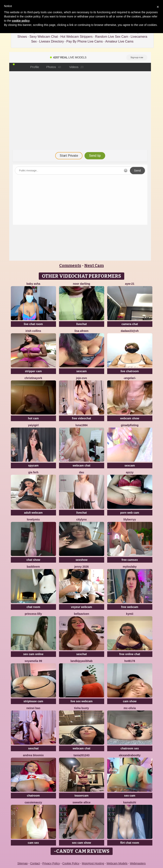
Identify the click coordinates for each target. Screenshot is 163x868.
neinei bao (33, 708)
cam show (130, 701)
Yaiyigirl (33, 425)
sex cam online (33, 654)
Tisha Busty (81, 708)
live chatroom (130, 371)
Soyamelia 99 (33, 661)
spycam (33, 466)
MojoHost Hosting (93, 863)
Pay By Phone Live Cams (84, 41)
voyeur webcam (81, 607)
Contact (35, 863)
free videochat (82, 418)
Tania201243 (81, 755)
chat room (33, 607)
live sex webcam (81, 701)
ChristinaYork (33, 378)
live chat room (33, 324)
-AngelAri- (130, 378)
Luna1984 (81, 425)
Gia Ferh (33, 472)
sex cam (130, 796)
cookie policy (21, 21)
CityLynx (81, 519)
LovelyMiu (33, 519)
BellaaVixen (81, 614)
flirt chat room (130, 843)
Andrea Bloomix (33, 755)
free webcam (130, 607)
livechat (81, 324)
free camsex (130, 560)
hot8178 (130, 661)
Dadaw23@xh (130, 331)
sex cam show (82, 843)
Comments (70, 265)
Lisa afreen (81, 331)
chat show (33, 560)
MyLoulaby (130, 567)
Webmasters (138, 863)
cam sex (33, 843)
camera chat (130, 324)
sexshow (81, 560)
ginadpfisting (130, 425)
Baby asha (33, 284)
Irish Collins (33, 331)
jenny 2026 (81, 567)
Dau (82, 472)
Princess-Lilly (33, 614)
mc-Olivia (130, 708)
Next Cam (94, 265)
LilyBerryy (130, 519)
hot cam (33, 418)
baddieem (33, 567)
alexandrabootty (130, 755)
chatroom (33, 796)
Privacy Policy (51, 863)
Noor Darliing (81, 284)
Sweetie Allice (81, 802)
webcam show (130, 418)
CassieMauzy (33, 802)
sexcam (81, 371)
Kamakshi (130, 802)
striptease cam (33, 701)
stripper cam (33, 371)
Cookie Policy (71, 863)
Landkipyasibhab (81, 661)
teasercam (81, 796)
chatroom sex (130, 748)
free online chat (130, 654)
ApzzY (130, 472)
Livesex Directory (51, 41)
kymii (130, 614)
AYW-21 (130, 284)
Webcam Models (117, 863)
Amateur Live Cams (119, 41)
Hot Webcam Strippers (77, 37)
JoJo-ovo (81, 378)
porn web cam (130, 513)
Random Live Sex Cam (112, 37)
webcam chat (81, 466)
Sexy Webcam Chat (44, 37)
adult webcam (33, 513)
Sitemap (22, 863)
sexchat (81, 654)
